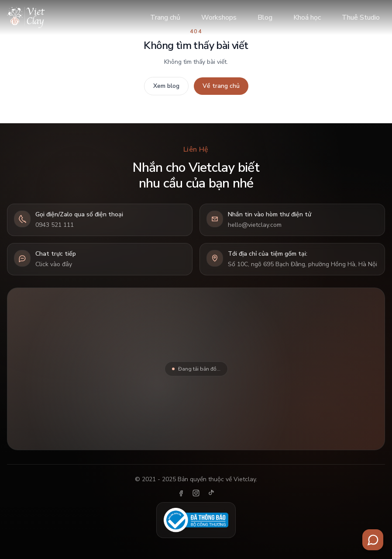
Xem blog (166, 86)
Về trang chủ (221, 86)
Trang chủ (165, 17)
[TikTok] (211, 493)
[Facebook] (181, 493)
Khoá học (307, 17)
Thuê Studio (361, 17)
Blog (265, 17)
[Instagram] (196, 493)
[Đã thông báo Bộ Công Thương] (196, 520)
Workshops (219, 17)
